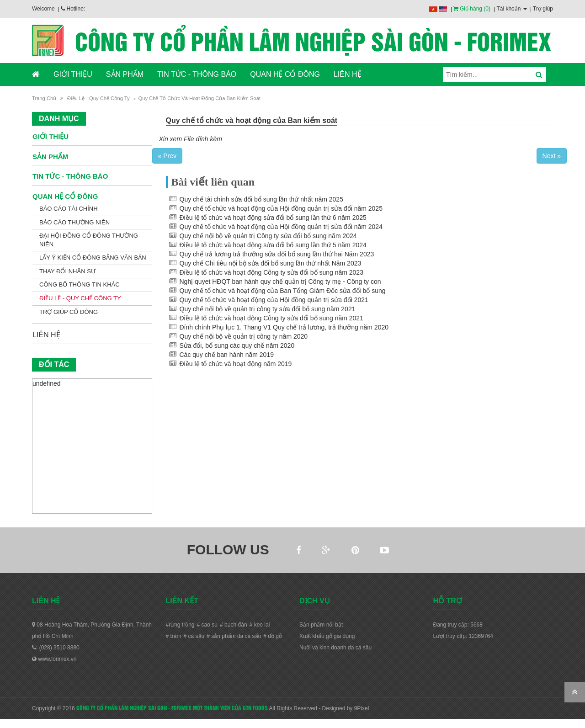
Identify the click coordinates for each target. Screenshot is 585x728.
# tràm (174, 636)
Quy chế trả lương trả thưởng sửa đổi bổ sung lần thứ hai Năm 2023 (277, 254)
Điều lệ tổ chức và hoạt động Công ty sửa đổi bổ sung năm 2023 (271, 272)
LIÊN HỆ (348, 74)
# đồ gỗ (273, 636)
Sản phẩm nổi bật (321, 625)
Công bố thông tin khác (80, 284)
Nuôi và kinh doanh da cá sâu (335, 648)
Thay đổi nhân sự (67, 271)
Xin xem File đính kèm (191, 139)
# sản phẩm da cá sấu (234, 636)
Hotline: (73, 9)
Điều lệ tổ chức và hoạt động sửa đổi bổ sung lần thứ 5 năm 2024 (273, 245)
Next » (552, 156)
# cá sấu (194, 636)
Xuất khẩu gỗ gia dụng (327, 636)
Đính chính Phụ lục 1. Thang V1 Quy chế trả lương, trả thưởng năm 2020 (284, 327)
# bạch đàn (234, 625)
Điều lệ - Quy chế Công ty (98, 98)
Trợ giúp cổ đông (69, 312)
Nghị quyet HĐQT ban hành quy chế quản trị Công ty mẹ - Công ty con (280, 282)
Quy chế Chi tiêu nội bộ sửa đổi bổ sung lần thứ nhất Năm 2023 (271, 263)
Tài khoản (511, 9)
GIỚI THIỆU (73, 74)
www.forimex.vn (54, 659)
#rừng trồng (180, 625)
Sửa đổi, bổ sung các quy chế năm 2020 (237, 345)
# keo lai (260, 625)
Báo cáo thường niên (74, 222)
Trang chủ (44, 98)
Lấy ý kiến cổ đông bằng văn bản (93, 258)
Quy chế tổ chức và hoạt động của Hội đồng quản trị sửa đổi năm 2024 (281, 227)
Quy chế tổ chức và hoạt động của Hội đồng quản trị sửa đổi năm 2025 (281, 208)
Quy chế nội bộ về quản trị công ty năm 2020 (244, 336)
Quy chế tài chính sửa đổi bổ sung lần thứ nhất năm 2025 (261, 199)
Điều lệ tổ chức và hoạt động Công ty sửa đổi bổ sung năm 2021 (271, 318)
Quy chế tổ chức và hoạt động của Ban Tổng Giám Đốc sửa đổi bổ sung (283, 291)
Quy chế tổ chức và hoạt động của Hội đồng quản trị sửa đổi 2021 (274, 300)
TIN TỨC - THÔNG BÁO (197, 74)
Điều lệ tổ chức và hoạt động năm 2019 (236, 364)
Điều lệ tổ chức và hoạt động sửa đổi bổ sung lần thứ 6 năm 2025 (273, 218)
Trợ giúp (543, 9)
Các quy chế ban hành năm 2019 (227, 355)
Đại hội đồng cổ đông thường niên (89, 240)
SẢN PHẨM (125, 74)
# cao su (207, 625)
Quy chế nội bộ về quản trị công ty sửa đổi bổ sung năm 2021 (268, 309)
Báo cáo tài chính (69, 209)
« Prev (167, 156)
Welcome (43, 9)
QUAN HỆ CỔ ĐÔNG (285, 74)
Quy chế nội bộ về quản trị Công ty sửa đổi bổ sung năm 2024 (268, 236)
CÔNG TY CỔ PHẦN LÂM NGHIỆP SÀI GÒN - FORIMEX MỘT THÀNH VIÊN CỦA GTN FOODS (172, 707)
